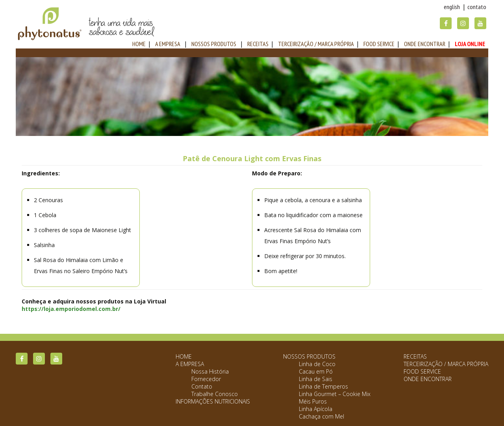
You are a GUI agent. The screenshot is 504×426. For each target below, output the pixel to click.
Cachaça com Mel (321, 416)
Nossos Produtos (214, 44)
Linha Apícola (316, 409)
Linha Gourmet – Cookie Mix (335, 394)
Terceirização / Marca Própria (316, 44)
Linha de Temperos (323, 386)
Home (184, 356)
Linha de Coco (317, 364)
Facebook (446, 23)
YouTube (480, 23)
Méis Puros (313, 401)
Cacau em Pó (316, 371)
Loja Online (470, 44)
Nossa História (210, 371)
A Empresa (168, 44)
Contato (477, 7)
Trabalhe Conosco (215, 394)
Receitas (258, 44)
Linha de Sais (316, 379)
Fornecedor (206, 379)
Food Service (379, 44)
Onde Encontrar (425, 44)
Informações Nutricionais (213, 401)
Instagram (463, 23)
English (452, 7)
